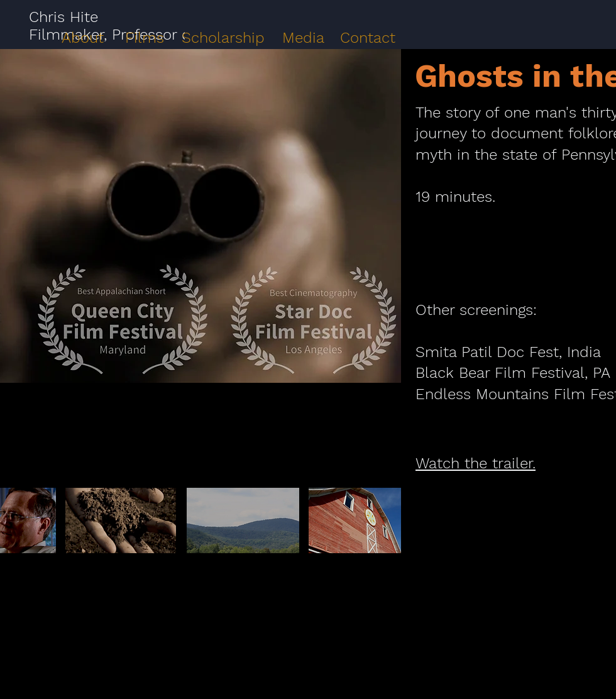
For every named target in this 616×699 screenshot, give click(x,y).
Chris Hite (63, 17)
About (83, 38)
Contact (368, 38)
